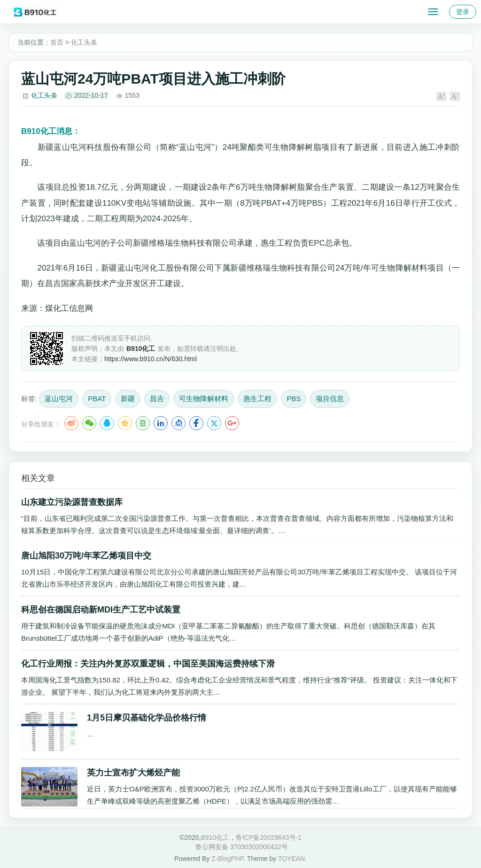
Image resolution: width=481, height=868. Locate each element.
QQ (107, 423)
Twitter (214, 423)
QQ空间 (125, 423)
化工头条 (84, 42)
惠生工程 (257, 399)
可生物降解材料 (204, 399)
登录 (463, 12)
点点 (178, 423)
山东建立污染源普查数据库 (72, 502)
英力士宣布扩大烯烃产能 (133, 773)
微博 (71, 423)
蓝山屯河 (59, 399)
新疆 (128, 399)
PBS (294, 399)
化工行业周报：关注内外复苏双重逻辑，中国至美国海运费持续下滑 (148, 664)
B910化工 (215, 837)
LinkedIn (161, 423)
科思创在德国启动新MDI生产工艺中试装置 (101, 610)
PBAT (97, 399)
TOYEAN (291, 859)
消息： (51, 131)
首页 (57, 42)
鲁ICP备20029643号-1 (269, 837)
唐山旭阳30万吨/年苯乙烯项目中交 (86, 556)
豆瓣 (143, 423)
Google (232, 423)
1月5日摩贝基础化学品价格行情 (147, 718)
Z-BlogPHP (227, 859)
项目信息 (330, 399)
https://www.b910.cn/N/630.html (151, 359)
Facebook (196, 423)
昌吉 (157, 399)
